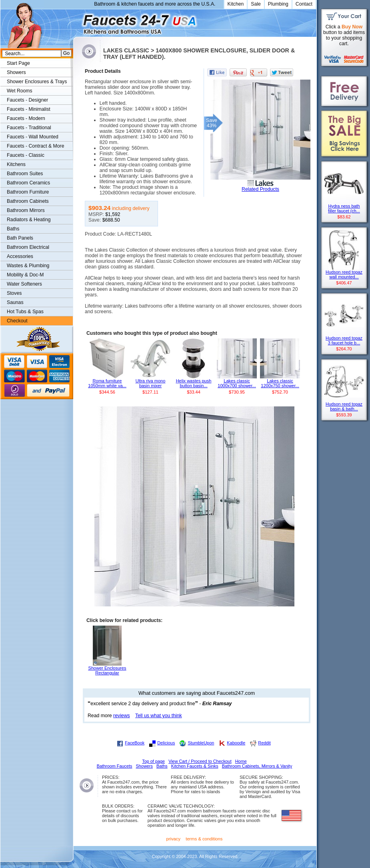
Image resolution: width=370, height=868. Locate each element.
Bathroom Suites (25, 174)
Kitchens (16, 164)
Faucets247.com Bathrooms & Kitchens (77, 21)
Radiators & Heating (29, 220)
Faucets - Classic (26, 155)
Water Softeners (24, 284)
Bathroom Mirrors (26, 210)
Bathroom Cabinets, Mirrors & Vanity (257, 766)
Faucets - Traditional (29, 128)
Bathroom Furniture (28, 192)
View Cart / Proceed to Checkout (200, 761)
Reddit (264, 743)
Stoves (14, 293)
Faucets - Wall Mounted (33, 137)
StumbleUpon (201, 743)
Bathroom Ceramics (28, 183)
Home (241, 761)
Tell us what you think (159, 716)
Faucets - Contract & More (35, 146)
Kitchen (236, 4)
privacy (174, 839)
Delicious (166, 743)
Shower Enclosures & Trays (37, 82)
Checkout (17, 321)
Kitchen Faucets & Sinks (195, 766)
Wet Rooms (20, 91)
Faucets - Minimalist (29, 109)
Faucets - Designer (27, 100)
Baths (13, 229)
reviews (122, 716)
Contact (304, 4)
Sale (256, 4)
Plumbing (278, 4)
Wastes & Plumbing (28, 266)
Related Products (260, 189)
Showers (16, 72)
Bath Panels (20, 238)
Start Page (18, 63)
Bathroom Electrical (28, 247)
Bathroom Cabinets (28, 201)
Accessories (20, 256)
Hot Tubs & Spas (25, 312)
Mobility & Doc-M (25, 275)
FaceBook (135, 743)
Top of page (153, 761)
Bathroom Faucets (115, 766)
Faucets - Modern (26, 118)
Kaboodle (236, 743)
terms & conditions (204, 839)
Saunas (15, 302)
